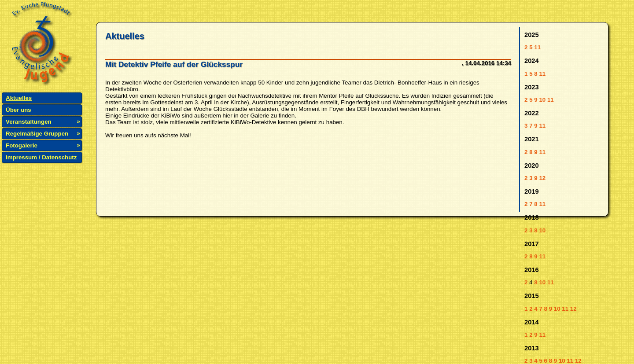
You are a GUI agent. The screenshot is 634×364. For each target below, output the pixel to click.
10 (542, 100)
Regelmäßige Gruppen (37, 134)
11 (537, 47)
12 (542, 178)
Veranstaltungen (29, 122)
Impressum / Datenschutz (41, 157)
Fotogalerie (22, 145)
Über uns (18, 110)
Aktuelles (19, 98)
